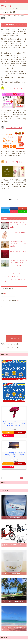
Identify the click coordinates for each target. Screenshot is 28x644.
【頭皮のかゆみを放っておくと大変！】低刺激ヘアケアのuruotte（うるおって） (18, 263)
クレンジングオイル (14, 88)
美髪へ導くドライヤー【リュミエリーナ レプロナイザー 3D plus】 (18, 225)
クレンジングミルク (14, 162)
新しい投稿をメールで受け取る (11, 347)
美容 (3, 18)
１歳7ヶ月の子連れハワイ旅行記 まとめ (13, 602)
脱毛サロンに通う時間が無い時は (11, 574)
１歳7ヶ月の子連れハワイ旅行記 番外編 (13, 518)
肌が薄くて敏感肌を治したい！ (18, 251)
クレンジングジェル (14, 128)
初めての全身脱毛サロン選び (18, 232)
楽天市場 (20, 432)
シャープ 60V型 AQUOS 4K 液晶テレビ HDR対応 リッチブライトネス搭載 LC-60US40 (14, 455)
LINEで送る (23, 212)
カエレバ (16, 428)
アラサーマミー (7, 6)
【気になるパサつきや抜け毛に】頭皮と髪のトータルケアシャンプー (18, 244)
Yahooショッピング (8, 435)
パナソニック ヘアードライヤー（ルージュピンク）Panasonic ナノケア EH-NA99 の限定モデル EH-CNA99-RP (14, 423)
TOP (8, 8)
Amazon (8, 432)
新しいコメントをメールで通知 (11, 344)
